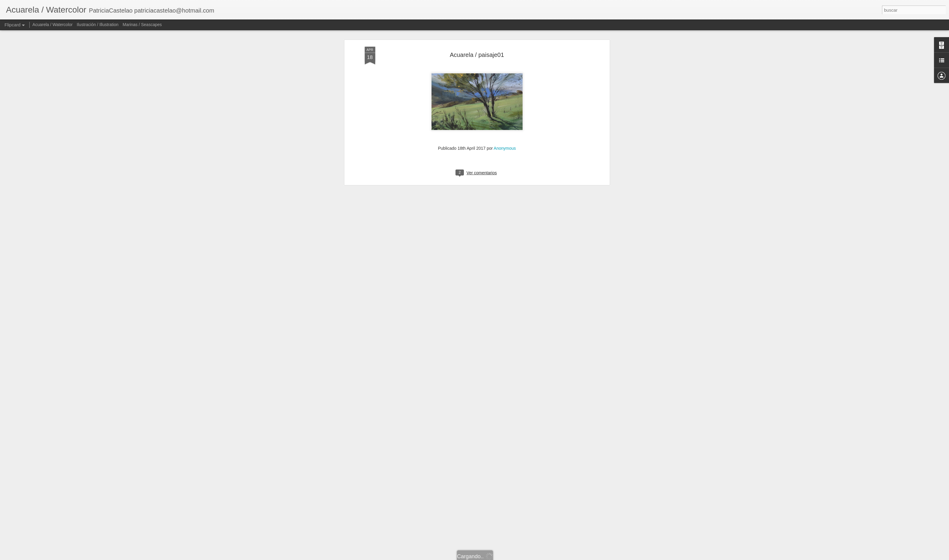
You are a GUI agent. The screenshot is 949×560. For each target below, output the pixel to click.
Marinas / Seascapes (142, 25)
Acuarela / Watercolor (52, 25)
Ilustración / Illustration (97, 25)
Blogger (498, 557)
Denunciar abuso (518, 557)
